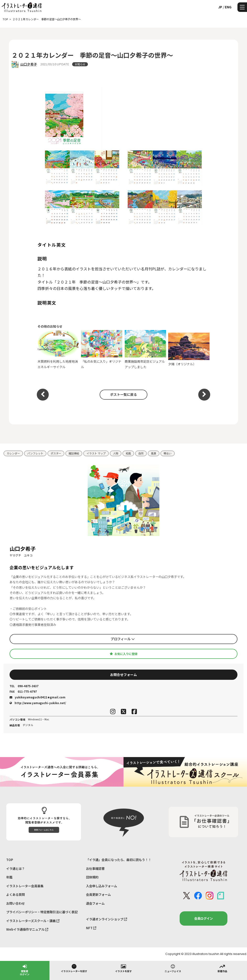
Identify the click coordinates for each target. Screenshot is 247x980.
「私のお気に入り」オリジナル (102, 350)
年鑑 (9, 877)
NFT (91, 928)
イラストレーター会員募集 (25, 886)
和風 (128, 453)
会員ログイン (204, 918)
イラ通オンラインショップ (107, 919)
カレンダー (13, 453)
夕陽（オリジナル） (189, 350)
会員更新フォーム (98, 895)
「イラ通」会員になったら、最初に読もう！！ (119, 860)
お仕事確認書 (95, 869)
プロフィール (123, 639)
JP (220, 7)
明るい (168, 453)
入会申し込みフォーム (102, 886)
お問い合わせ (16, 903)
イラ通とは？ (16, 869)
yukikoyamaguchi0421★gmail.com (38, 697)
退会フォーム (95, 903)
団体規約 (92, 877)
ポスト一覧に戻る (123, 394)
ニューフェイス (173, 968)
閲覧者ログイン (25, 970)
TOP (10, 860)
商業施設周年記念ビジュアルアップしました (145, 350)
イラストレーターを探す (74, 968)
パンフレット (35, 453)
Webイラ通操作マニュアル (27, 929)
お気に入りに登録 (123, 654)
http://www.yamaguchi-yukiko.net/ (38, 703)
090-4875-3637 (24, 686)
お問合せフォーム (123, 675)
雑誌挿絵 (74, 453)
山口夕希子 (29, 64)
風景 (154, 453)
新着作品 (222, 968)
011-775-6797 (23, 692)
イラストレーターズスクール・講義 (33, 921)
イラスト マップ (96, 453)
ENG (228, 7)
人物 (116, 453)
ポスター (56, 453)
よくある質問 (16, 895)
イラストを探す (123, 968)
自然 (141, 453)
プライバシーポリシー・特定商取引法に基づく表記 (42, 912)
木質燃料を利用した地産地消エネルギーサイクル (58, 350)
